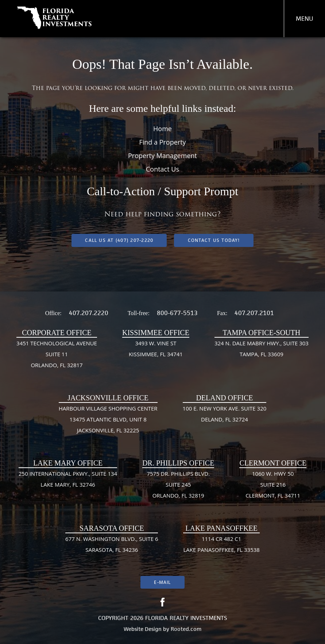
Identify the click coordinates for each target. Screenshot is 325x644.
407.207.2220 (89, 313)
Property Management (162, 156)
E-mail (162, 582)
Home (162, 129)
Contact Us (162, 169)
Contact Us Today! (214, 240)
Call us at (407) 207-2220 (119, 240)
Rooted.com (186, 629)
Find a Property (162, 142)
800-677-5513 (177, 313)
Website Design (143, 629)
